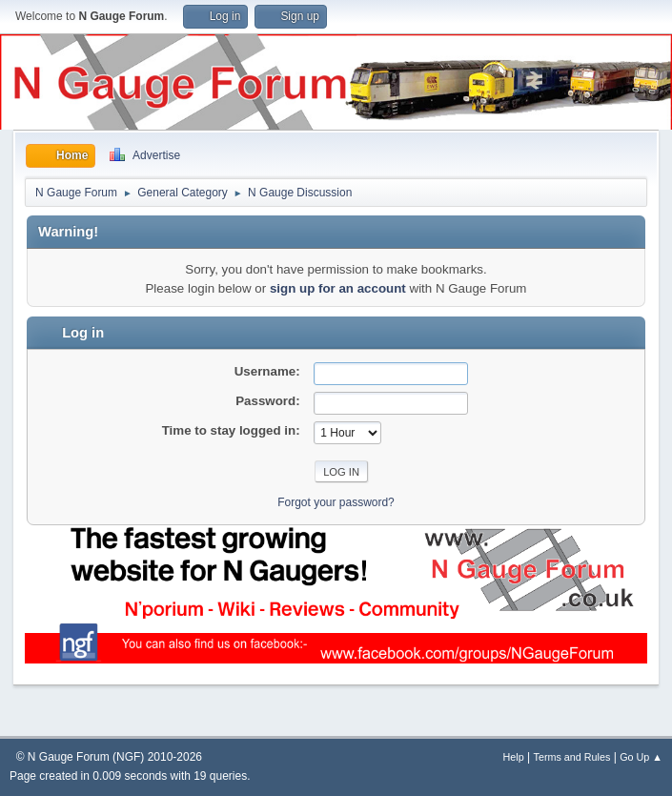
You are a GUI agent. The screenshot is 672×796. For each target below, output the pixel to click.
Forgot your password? (336, 502)
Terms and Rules (572, 757)
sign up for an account (338, 288)
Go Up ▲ (641, 757)
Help (514, 757)
